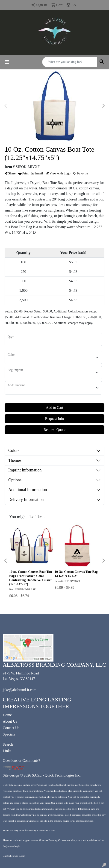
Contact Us (11, 728)
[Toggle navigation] (7, 62)
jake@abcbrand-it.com (20, 690)
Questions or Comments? (21, 761)
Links (7, 751)
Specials (9, 734)
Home (7, 715)
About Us (10, 721)
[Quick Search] (70, 62)
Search (8, 744)
